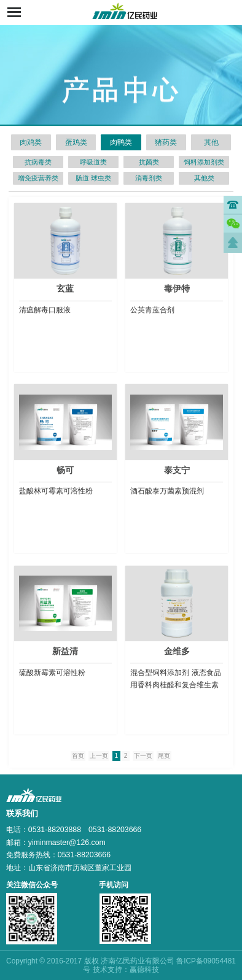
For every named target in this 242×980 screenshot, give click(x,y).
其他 (211, 142)
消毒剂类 (149, 178)
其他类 (204, 178)
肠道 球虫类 (93, 178)
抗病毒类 (38, 162)
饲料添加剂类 (204, 162)
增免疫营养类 (38, 178)
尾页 (164, 756)
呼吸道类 (93, 162)
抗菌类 (149, 162)
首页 (78, 756)
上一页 (99, 756)
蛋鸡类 (76, 142)
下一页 (143, 756)
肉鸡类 (31, 142)
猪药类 (166, 142)
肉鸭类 (121, 142)
